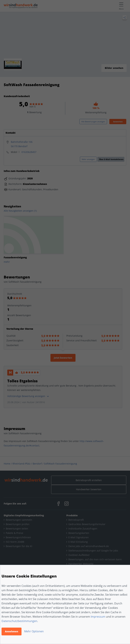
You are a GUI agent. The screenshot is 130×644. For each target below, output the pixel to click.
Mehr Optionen (34, 631)
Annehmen (12, 631)
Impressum (98, 617)
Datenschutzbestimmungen (19, 621)
